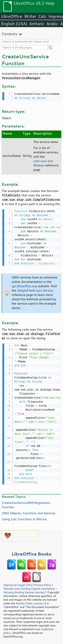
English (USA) (14, 24)
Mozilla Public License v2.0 (32, 602)
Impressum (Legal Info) (18, 584)
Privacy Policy (43, 584)
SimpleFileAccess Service (35, 290)
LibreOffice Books (32, 553)
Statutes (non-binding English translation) (29, 588)
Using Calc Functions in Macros (24, 518)
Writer (30, 16)
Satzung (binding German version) (24, 591)
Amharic (37, 24)
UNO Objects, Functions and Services (29, 512)
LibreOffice (12, 16)
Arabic (52, 24)
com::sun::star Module (43, 163)
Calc (42, 16)
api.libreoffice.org (24, 285)
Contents (9, 34)
